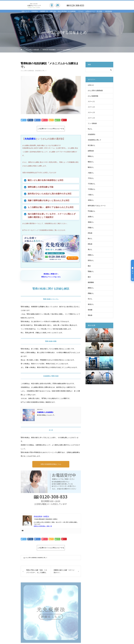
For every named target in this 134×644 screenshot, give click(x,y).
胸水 (89, 266)
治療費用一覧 (44, 11)
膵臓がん (91, 293)
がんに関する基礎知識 (27, 71)
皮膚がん (91, 217)
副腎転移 (91, 151)
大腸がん (91, 173)
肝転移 (90, 233)
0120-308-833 (77, 5)
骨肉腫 (90, 310)
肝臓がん (91, 228)
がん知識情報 (72, 11)
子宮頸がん (92, 189)
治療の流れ (53, 11)
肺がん (90, 239)
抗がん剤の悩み (62, 11)
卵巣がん (91, 156)
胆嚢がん (91, 255)
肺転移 (90, 244)
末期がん (91, 200)
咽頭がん (91, 162)
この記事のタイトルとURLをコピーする (51, 129)
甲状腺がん (92, 211)
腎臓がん (91, 271)
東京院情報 (109, 11)
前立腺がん (92, 145)
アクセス (81, 11)
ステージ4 (91, 118)
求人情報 (99, 11)
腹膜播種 (91, 282)
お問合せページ (90, 11)
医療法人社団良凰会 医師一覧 (43, 526)
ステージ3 (91, 112)
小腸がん (91, 195)
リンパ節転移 (92, 123)
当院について (25, 11)
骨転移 (90, 315)
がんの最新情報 (93, 96)
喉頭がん (91, 167)
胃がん (90, 249)
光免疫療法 (35, 11)
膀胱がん (91, 288)
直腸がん (91, 222)
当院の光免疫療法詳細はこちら (51, 464)
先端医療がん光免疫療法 (45, 412)
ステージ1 (91, 101)
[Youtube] (23, 531)
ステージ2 (91, 107)
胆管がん (91, 260)
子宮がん (91, 178)
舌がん (90, 299)
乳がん (90, 129)
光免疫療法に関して (41, 71)
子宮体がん (92, 184)
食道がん (91, 304)
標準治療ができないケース (97, 206)
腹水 (89, 277)
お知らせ (91, 85)
